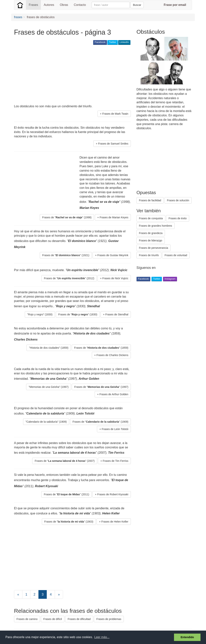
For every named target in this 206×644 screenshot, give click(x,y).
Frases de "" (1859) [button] (101, 348)
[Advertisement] (83, 75)
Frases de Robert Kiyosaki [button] (113, 494)
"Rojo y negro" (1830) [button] (40, 314)
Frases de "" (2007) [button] (65, 461)
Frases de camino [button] (27, 619)
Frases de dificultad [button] (79, 619)
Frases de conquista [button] (151, 218)
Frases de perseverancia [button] (154, 248)
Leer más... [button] (102, 637)
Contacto (80, 5)
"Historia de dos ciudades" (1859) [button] (49, 348)
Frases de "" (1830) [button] (78, 314)
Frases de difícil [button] (53, 619)
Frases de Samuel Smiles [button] (113, 144)
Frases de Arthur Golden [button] (114, 394)
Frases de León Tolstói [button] (115, 429)
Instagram (170, 279)
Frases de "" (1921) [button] (66, 255)
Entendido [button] (187, 637)
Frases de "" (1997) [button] (101, 387)
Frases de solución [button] (178, 200)
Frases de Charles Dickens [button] (112, 355)
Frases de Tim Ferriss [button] (115, 461)
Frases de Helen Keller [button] (115, 522)
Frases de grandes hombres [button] (156, 226)
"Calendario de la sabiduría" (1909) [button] (46, 422)
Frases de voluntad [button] (176, 255)
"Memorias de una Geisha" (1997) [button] (49, 387)
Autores (49, 5)
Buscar (137, 5)
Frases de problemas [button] (109, 619)
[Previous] (18, 594)
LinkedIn (124, 42)
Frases (33, 5)
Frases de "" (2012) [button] (69, 278)
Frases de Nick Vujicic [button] (115, 278)
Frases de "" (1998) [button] (67, 217)
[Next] (59, 594)
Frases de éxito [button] (178, 218)
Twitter (112, 42)
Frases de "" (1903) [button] (69, 522)
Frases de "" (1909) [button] (100, 422)
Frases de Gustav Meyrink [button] (113, 255)
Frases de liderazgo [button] (151, 240)
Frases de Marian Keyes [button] (114, 217)
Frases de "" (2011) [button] (66, 494)
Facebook (100, 42)
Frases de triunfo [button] (149, 255)
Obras (64, 5)
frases (18, 17)
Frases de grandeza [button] (151, 233)
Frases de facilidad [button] (150, 200)
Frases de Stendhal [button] (117, 314)
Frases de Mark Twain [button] (115, 114)
